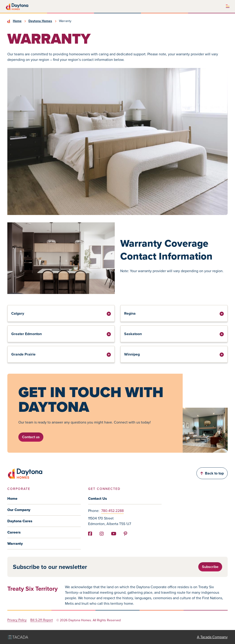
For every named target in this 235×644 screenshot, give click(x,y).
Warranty (15, 544)
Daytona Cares (20, 521)
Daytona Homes (40, 21)
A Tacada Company (212, 637)
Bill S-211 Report (42, 620)
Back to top (212, 473)
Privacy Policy (17, 620)
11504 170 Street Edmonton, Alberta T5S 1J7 (110, 521)
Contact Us (98, 499)
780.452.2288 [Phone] (112, 511)
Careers (14, 532)
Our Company (19, 510)
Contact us (31, 437)
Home (17, 21)
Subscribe (210, 567)
